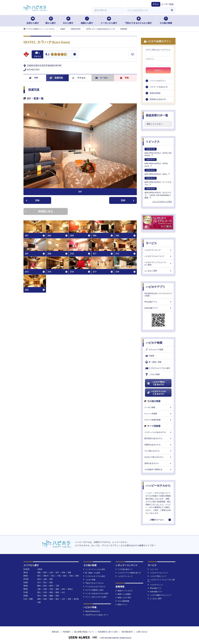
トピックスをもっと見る (162, 202)
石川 (39, 582)
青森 (39, 573)
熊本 (57, 599)
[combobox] (147, 10)
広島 (45, 592)
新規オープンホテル (124, 591)
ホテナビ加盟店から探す (93, 590)
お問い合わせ (142, 632)
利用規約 (67, 632)
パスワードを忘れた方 (159, 87)
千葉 (59, 576)
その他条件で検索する (158, 469)
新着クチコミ (122, 605)
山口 (63, 592)
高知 (57, 596)
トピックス (153, 142)
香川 (39, 596)
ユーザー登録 (167, 4)
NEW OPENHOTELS (92, 611)
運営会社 (55, 632)
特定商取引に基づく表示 (108, 632)
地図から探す (87, 20)
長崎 (51, 599)
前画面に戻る (39, 211)
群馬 (77, 576)
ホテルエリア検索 (154, 350)
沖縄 (39, 602)
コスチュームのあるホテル (158, 432)
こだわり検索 (153, 375)
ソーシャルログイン (158, 81)
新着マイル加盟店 (123, 594)
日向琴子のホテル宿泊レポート (96, 615)
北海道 (40, 569)
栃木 (65, 576)
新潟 (39, 579)
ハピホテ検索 (154, 343)
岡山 (39, 592)
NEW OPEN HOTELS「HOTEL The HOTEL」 (158, 152)
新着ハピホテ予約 (123, 598)
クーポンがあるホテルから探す (96, 593)
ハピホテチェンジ (155, 585)
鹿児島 (76, 599)
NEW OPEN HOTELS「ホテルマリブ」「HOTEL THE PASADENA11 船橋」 (158, 193)
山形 (51, 573)
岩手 (57, 573)
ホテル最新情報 (122, 601)
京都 (51, 589)
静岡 (51, 586)
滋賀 (57, 589)
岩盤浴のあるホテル (158, 445)
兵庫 (45, 589)
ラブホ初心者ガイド (124, 569)
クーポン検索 (158, 407)
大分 (63, 599)
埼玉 (53, 576)
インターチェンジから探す (94, 569)
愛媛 (51, 596)
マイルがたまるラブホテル (94, 587)
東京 (39, 576)
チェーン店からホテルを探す (95, 597)
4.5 (47, 55)
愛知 (39, 586)
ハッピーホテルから (158, 486)
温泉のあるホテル (158, 463)
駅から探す (51, 20)
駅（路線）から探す (92, 573)
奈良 (63, 589)
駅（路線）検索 (153, 362)
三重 (57, 586)
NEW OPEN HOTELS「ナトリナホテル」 (158, 181)
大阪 (39, 589)
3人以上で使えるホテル (158, 457)
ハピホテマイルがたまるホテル (156, 393)
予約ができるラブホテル (93, 583)
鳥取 (51, 592)
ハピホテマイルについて (158, 256)
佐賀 (45, 599)
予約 (125, 78)
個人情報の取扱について (84, 632)
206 (33, 200)
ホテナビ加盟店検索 (158, 420)
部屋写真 (56, 78)
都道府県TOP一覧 (157, 115)
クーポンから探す (109, 20)
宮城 (63, 573)
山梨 (45, 579)
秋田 (45, 573)
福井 (51, 582)
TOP (34, 78)
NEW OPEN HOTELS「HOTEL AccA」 (156, 163)
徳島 (45, 596)
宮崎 (69, 599)
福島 (69, 573)
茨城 (71, 576)
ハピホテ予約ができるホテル (156, 383)
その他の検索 (166, 20)
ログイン (158, 70)
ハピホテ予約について (157, 576)
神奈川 (46, 576)
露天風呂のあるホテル (158, 438)
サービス (151, 243)
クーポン (102, 78)
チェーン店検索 (158, 414)
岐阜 (45, 586)
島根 (57, 592)
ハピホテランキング (158, 250)
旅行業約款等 (127, 632)
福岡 (39, 599)
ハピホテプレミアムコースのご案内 (158, 264)
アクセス (79, 78)
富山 (45, 582)
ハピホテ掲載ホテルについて (160, 595)
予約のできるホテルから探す (139, 20)
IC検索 (150, 356)
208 (128, 200)
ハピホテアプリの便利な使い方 (128, 573)
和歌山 (70, 589)
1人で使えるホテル (158, 451)
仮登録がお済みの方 (158, 99)
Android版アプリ (158, 308)
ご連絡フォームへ (157, 520)
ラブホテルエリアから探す (158, 368)
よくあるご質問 (158, 271)
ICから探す (68, 20)
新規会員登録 (155, 93)
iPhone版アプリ (158, 302)
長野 (51, 579)
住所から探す (33, 20)
